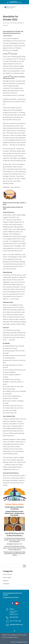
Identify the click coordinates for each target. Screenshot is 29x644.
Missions (6, 581)
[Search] (24, 566)
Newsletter (20, 23)
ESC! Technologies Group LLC (11, 637)
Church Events (8, 574)
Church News (13, 23)
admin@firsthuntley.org (16, 624)
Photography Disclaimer (22, 642)
